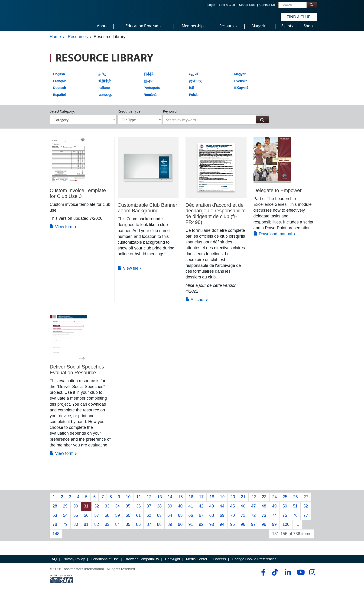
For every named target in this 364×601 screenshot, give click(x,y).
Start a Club (247, 5)
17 (201, 501)
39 (170, 511)
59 (117, 520)
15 (180, 501)
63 (159, 520)
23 (264, 501)
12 (149, 501)
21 (243, 501)
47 (253, 511)
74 (274, 520)
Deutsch (60, 92)
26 (296, 501)
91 (191, 529)
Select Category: (62, 116)
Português (152, 92)
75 (285, 520)
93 (211, 529)
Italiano (104, 92)
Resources (78, 41)
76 (295, 520)
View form (62, 231)
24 (275, 501)
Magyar (240, 78)
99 (274, 529)
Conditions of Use (105, 563)
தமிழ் (102, 78)
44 (222, 511)
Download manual (273, 238)
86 (138, 529)
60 (128, 520)
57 (97, 520)
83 (107, 529)
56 (86, 520)
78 (55, 529)
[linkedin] (288, 577)
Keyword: (170, 116)
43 (211, 511)
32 (97, 511)
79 (65, 529)
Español (59, 99)
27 (306, 501)
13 (159, 501)
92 (201, 529)
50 (285, 511)
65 (180, 520)
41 (191, 511)
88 (159, 529)
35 (128, 511)
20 (233, 501)
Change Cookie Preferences (254, 563)
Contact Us (267, 5)
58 (107, 520)
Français (60, 85)
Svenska (241, 85)
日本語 (149, 78)
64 (170, 520)
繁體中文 (105, 85)
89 (170, 529)
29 (65, 511)
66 (191, 520)
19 (222, 501)
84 (117, 529)
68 (211, 520)
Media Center (197, 563)
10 (128, 501)
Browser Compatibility (142, 563)
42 (201, 511)
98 (264, 529)
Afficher (195, 304)
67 (201, 520)
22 (254, 501)
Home (55, 41)
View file (128, 272)
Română (150, 99)
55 (76, 520)
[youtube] (300, 577)
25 (285, 501)
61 (138, 520)
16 (191, 501)
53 (55, 520)
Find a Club (227, 5)
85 (128, 529)
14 (170, 501)
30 (76, 511)
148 (56, 538)
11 (139, 501)
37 (149, 511)
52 (306, 511)
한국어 (149, 85)
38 (159, 511)
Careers (220, 563)
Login (211, 5)
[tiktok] (275, 577)
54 (65, 520)
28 (55, 511)
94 (222, 529)
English (59, 78)
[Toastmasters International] (63, 17)
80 (76, 529)
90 (180, 529)
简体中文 (195, 85)
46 (243, 511)
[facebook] (263, 577)
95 (233, 529)
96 (243, 529)
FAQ (53, 563)
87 (149, 529)
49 (274, 511)
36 (138, 511)
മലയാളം (105, 99)
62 (149, 520)
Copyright (172, 563)
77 (306, 520)
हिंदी (192, 92)
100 (286, 529)
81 (86, 529)
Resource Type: (130, 116)
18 (212, 501)
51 (295, 511)
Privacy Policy (74, 563)
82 (97, 529)
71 (243, 520)
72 (253, 520)
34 (117, 511)
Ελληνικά (241, 92)
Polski (194, 99)
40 (180, 511)
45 (233, 511)
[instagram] (312, 577)
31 (86, 511)
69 (222, 520)
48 (264, 511)
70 (233, 520)
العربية (193, 78)
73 (264, 520)
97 (253, 529)
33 (107, 511)
